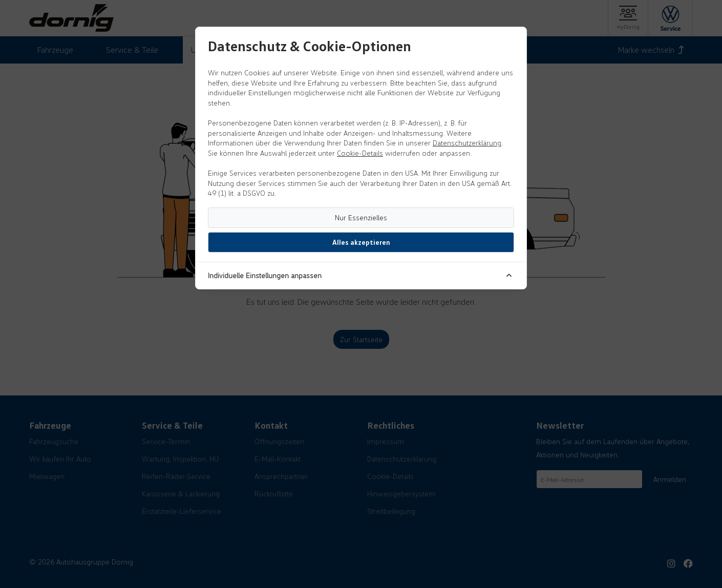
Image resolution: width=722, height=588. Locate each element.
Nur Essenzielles (361, 217)
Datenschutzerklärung (467, 143)
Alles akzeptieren (361, 242)
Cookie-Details (360, 153)
